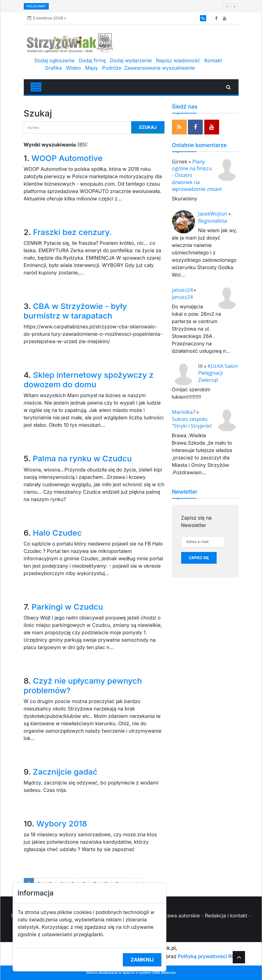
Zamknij (142, 960)
